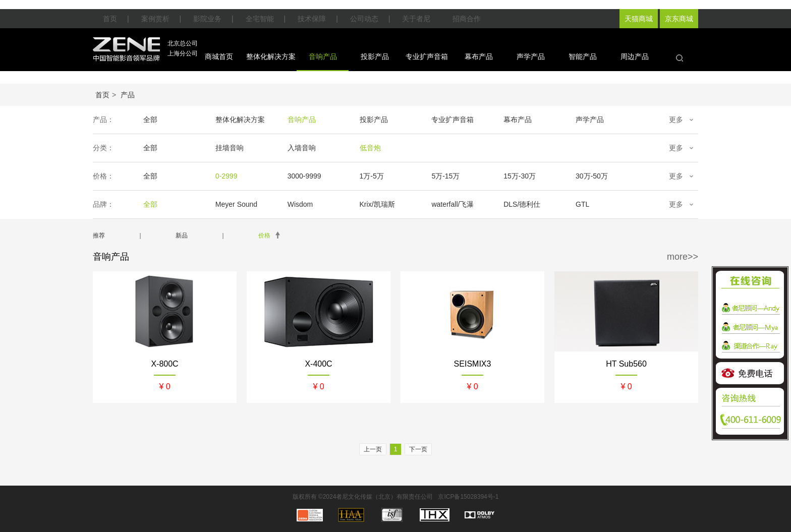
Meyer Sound (236, 204)
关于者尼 (416, 19)
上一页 (373, 449)
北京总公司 (183, 43)
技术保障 (312, 19)
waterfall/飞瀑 (453, 204)
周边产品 (635, 56)
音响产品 (323, 56)
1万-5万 (372, 176)
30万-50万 (592, 176)
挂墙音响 (230, 148)
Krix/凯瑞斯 (377, 204)
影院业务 (207, 19)
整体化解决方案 (271, 56)
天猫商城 (639, 19)
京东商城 (679, 19)
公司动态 (364, 19)
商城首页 (219, 56)
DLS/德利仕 (522, 204)
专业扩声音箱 (427, 56)
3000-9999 (304, 176)
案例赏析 (155, 19)
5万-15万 (445, 176)
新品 (182, 235)
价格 (264, 235)
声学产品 (531, 56)
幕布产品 (479, 56)
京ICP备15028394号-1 (468, 497)
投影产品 (375, 56)
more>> (683, 257)
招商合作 (467, 19)
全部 (150, 120)
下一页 (418, 449)
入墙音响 (302, 148)
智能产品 (583, 56)
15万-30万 (520, 176)
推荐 (99, 235)
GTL (582, 204)
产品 (128, 95)
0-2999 (227, 176)
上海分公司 (183, 53)
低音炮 (370, 148)
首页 (110, 19)
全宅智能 (260, 19)
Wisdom (300, 204)
